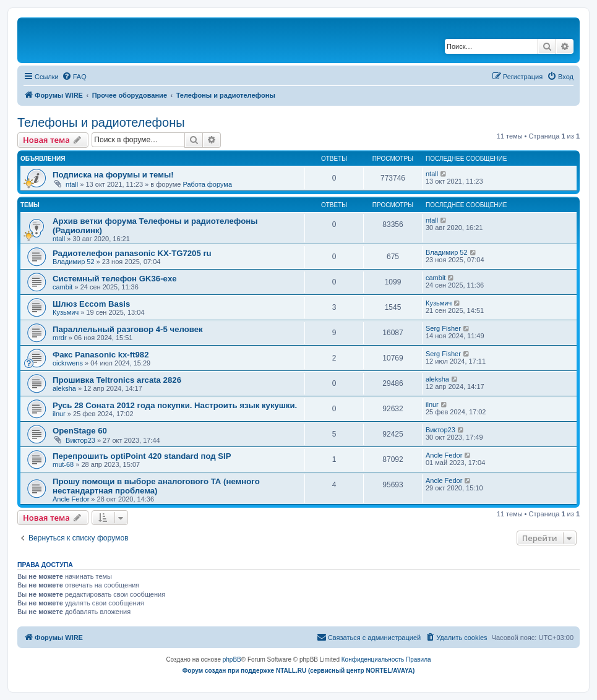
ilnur (59, 414)
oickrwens (68, 363)
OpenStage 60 (80, 431)
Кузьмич (66, 312)
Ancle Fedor (444, 455)
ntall (72, 184)
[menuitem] (74, 77)
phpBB (232, 659)
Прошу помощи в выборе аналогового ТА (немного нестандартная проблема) (156, 486)
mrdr (60, 338)
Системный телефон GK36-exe (115, 279)
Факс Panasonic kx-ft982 (101, 355)
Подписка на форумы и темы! (113, 175)
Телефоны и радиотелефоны (101, 122)
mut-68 (63, 464)
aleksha (64, 388)
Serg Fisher (443, 328)
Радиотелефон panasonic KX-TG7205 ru (132, 253)
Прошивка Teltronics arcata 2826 (117, 380)
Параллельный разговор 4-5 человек (128, 329)
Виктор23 (80, 440)
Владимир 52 (74, 262)
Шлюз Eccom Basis (91, 304)
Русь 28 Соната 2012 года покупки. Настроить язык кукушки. (175, 405)
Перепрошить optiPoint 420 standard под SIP (142, 456)
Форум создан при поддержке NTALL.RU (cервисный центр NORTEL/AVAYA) (299, 671)
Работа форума (207, 184)
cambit (62, 287)
